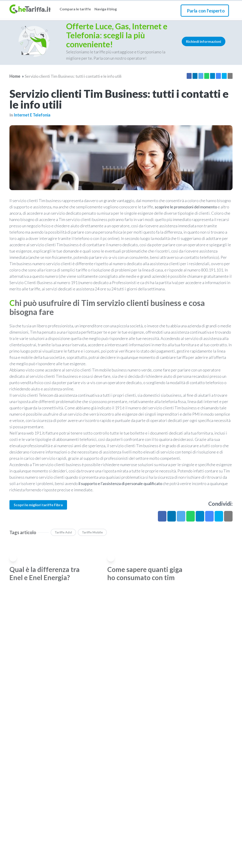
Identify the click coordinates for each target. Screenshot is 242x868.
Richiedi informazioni (204, 41)
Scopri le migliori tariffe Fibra (38, 505)
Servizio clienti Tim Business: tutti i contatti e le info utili (73, 76)
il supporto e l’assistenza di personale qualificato (120, 483)
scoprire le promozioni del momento (186, 207)
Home (15, 76)
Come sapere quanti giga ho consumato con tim (145, 573)
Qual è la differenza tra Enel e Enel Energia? (45, 573)
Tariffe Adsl (63, 532)
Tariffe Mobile (92, 532)
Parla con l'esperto (206, 11)
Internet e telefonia (32, 115)
